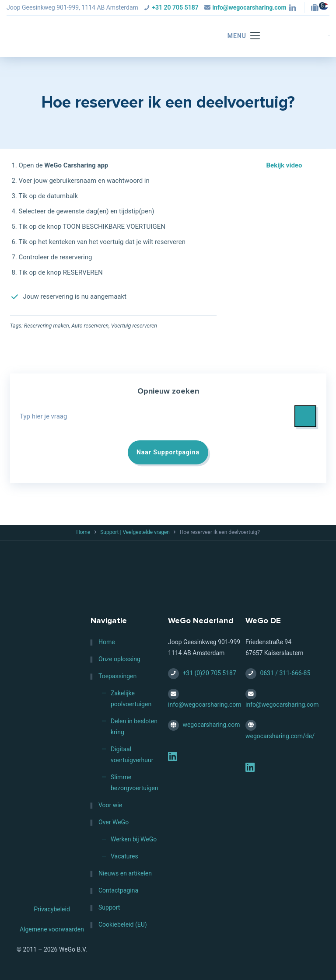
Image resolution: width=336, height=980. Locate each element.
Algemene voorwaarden (52, 929)
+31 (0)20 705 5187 (209, 673)
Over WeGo (114, 822)
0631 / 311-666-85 (285, 673)
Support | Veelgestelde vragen (135, 532)
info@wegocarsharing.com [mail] (249, 7)
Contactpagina (118, 890)
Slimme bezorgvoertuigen (134, 783)
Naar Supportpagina (168, 452)
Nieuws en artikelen (125, 873)
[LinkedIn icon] (292, 8)
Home (83, 532)
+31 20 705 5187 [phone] (175, 7)
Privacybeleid (52, 909)
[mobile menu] (239, 36)
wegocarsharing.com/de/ (280, 736)
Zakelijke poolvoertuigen (131, 699)
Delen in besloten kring (134, 727)
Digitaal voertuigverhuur (132, 755)
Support (109, 907)
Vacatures (124, 856)
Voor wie (110, 805)
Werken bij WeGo (134, 839)
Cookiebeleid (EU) (123, 924)
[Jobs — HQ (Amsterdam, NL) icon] (317, 8)
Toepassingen (117, 676)
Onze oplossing (119, 659)
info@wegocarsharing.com (205, 704)
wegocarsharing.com (211, 725)
